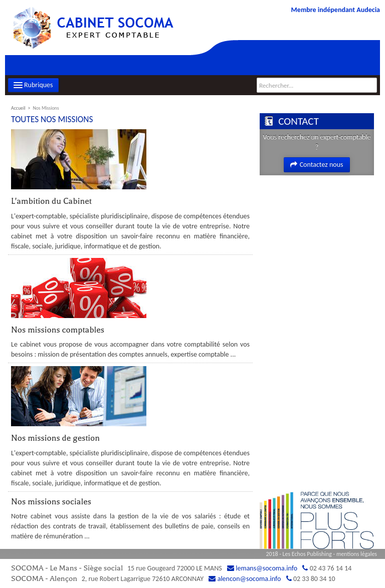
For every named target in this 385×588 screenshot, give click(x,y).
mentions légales (357, 554)
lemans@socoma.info (266, 568)
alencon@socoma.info (249, 579)
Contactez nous (317, 165)
